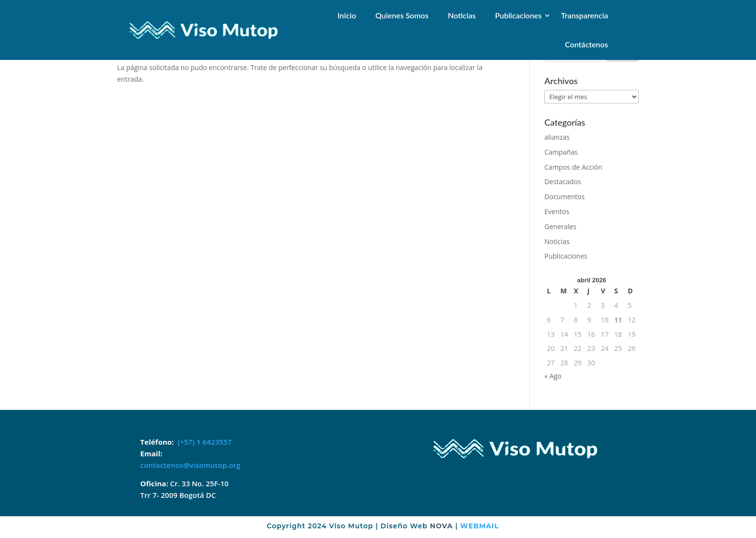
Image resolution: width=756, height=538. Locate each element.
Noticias (462, 15)
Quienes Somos (402, 15)
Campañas (561, 152)
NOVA (441, 526)
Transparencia (584, 15)
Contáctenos (586, 44)
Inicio (347, 15)
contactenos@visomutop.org (190, 465)
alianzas (557, 137)
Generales (560, 226)
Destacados (563, 182)
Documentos (564, 196)
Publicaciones (519, 15)
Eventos (557, 211)
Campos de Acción (573, 167)
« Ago (553, 376)
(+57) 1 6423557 (205, 442)
